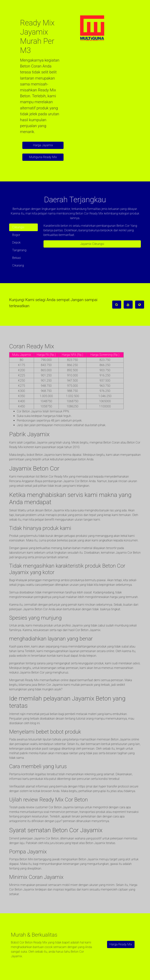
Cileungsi (18, 227)
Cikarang (18, 265)
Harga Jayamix (43, 145)
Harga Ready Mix (121, 944)
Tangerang (19, 250)
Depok (16, 243)
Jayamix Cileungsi (92, 244)
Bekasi (17, 258)
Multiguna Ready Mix (43, 157)
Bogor (16, 235)
